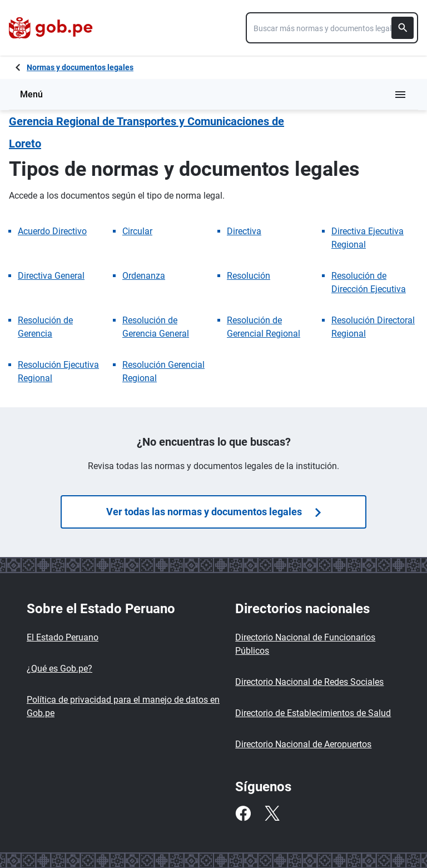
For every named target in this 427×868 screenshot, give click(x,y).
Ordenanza (144, 276)
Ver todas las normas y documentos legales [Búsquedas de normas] (213, 512)
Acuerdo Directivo (52, 231)
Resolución (249, 276)
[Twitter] (272, 813)
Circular (137, 231)
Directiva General (51, 276)
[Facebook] (243, 813)
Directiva (244, 231)
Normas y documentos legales (80, 67)
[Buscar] (403, 28)
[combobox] (332, 28)
